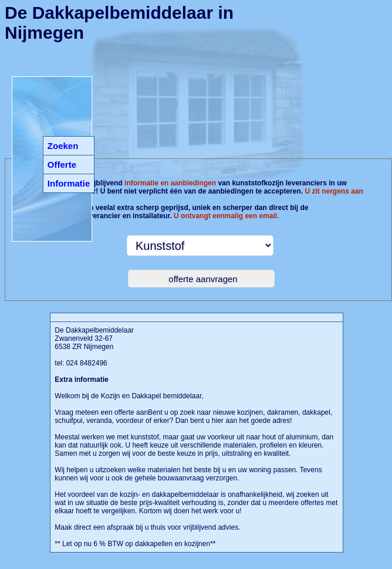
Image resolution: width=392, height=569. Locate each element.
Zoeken (63, 146)
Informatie (69, 183)
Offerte (62, 165)
